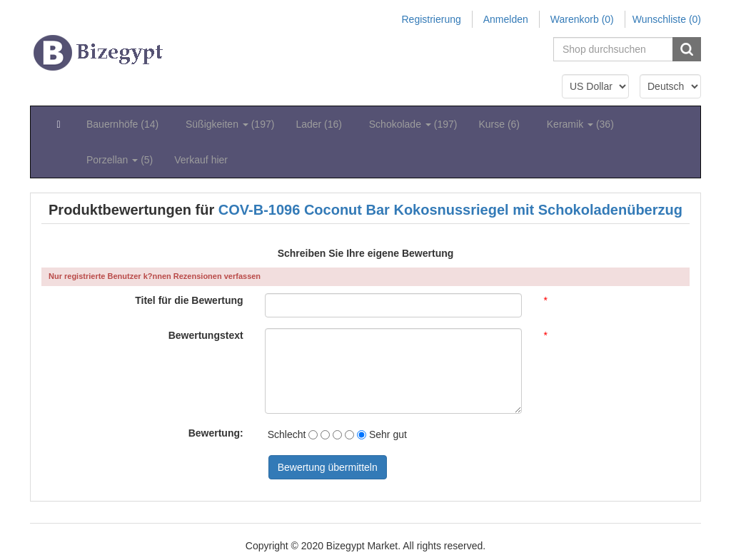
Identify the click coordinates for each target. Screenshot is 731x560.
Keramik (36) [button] (580, 124)
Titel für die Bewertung (189, 300)
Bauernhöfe (125, 124)
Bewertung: (216, 433)
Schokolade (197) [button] (413, 124)
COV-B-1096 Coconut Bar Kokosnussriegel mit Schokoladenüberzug (450, 210)
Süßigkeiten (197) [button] (230, 124)
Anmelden (506, 19)
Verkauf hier (201, 160)
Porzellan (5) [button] (120, 160)
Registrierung (431, 19)
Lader (321, 124)
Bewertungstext (206, 335)
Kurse (501, 124)
